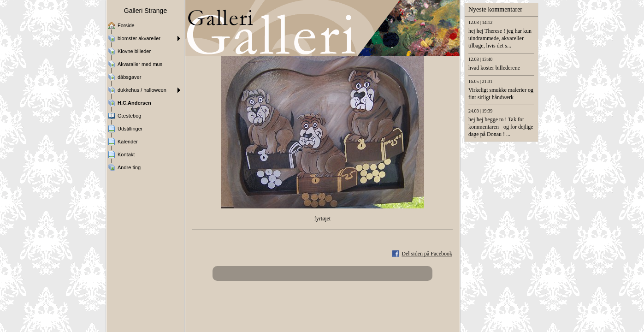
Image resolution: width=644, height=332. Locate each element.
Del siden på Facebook (427, 254)
